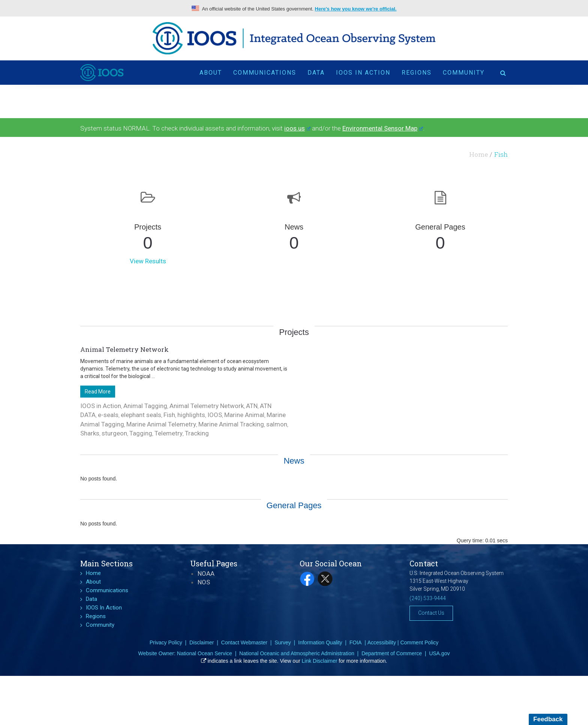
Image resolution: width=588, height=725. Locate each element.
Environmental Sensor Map (383, 128)
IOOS (215, 415)
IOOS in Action (101, 406)
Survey (283, 642)
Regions (417, 72)
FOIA (356, 642)
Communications (265, 72)
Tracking (197, 433)
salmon (277, 424)
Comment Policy (419, 642)
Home (478, 154)
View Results (148, 261)
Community (464, 72)
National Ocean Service (205, 653)
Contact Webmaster (244, 642)
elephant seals (141, 415)
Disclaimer (202, 642)
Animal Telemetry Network (124, 349)
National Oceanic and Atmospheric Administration (297, 653)
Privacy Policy (166, 642)
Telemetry (169, 433)
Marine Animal (244, 415)
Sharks (90, 433)
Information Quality (320, 642)
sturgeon (114, 433)
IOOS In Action (363, 72)
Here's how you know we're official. (356, 9)
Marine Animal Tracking (231, 424)
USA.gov (439, 653)
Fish (169, 415)
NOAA (206, 573)
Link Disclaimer (320, 661)
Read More (98, 392)
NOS (204, 582)
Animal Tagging (145, 406)
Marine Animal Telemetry (161, 424)
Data (316, 72)
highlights (191, 415)
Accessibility (382, 642)
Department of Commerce (392, 653)
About (211, 72)
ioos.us (297, 128)
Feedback (548, 719)
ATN (252, 406)
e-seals (108, 415)
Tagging (141, 433)
